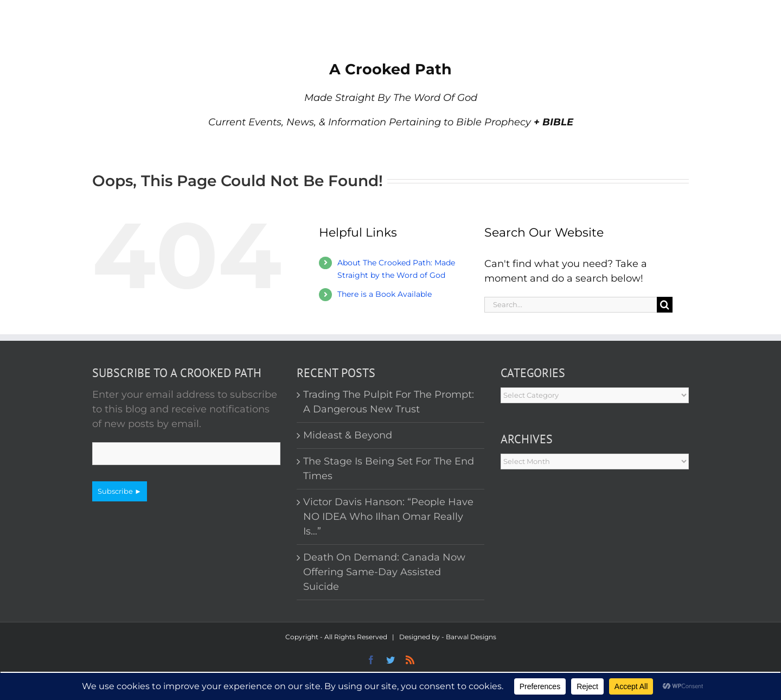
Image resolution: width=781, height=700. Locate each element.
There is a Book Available (385, 294)
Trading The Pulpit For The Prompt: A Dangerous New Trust (389, 402)
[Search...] (571, 305)
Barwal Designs (471, 637)
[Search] (665, 305)
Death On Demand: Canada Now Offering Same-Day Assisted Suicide (384, 572)
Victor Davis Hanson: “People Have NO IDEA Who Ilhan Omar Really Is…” (388, 517)
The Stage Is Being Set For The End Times (389, 469)
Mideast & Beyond (348, 435)
